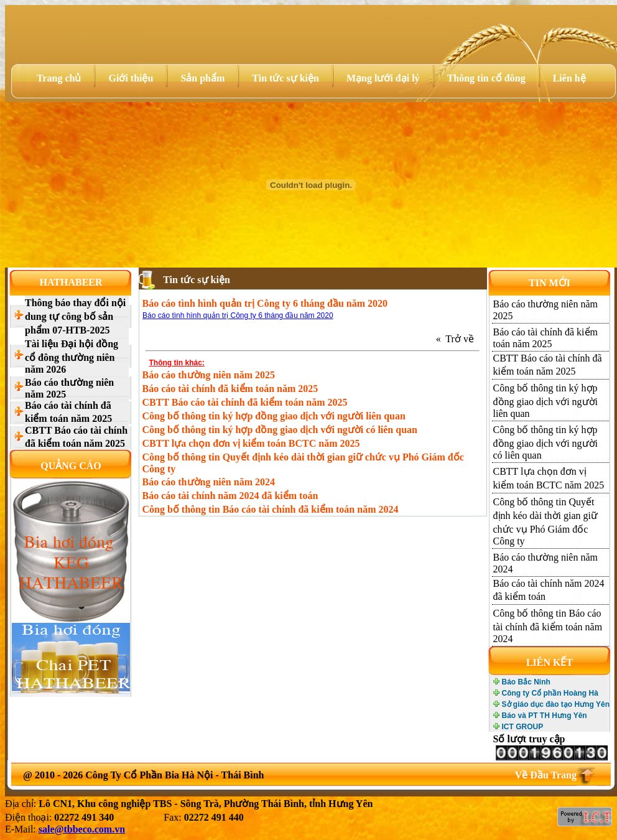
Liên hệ (569, 78)
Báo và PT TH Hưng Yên (545, 716)
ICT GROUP (523, 727)
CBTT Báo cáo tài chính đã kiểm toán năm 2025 (76, 437)
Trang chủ (59, 78)
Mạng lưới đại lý (383, 78)
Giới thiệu (131, 78)
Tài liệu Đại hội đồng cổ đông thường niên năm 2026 (72, 357)
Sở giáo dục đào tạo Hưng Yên (556, 704)
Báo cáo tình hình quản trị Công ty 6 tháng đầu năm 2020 (238, 315)
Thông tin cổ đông (486, 78)
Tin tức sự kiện (285, 78)
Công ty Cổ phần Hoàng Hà (550, 693)
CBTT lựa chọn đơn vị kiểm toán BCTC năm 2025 (251, 443)
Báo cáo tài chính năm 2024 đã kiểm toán (230, 496)
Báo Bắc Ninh (526, 682)
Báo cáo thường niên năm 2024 (209, 482)
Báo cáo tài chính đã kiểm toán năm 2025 (68, 412)
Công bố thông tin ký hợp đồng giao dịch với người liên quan (274, 416)
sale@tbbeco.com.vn (82, 829)
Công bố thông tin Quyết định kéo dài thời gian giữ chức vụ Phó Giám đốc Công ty (303, 463)
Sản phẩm (202, 78)
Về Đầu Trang (546, 775)
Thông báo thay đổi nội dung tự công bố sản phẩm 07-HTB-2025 (75, 316)
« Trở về (457, 339)
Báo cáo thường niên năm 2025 (69, 388)
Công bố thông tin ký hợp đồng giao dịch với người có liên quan (280, 430)
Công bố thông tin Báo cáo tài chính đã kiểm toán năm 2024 (271, 509)
